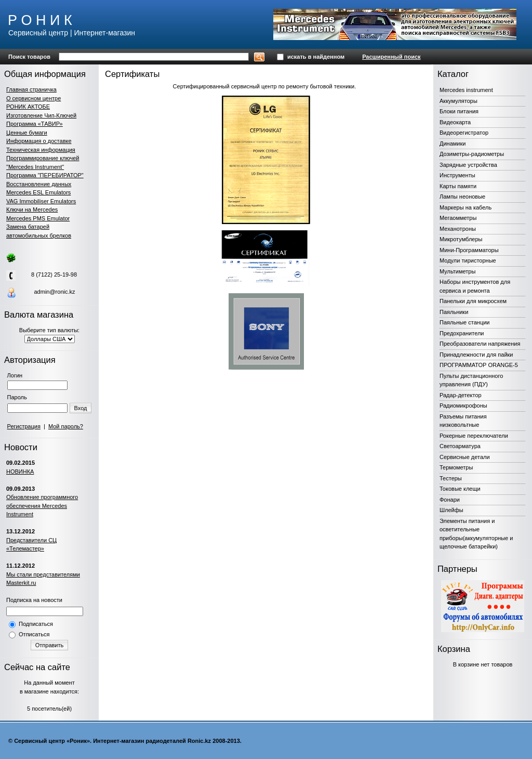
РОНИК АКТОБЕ (28, 107)
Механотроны (458, 229)
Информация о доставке (39, 141)
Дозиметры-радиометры (472, 154)
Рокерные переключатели (474, 436)
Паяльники (454, 312)
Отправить (50, 645)
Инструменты (457, 175)
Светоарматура (460, 446)
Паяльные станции (464, 322)
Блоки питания (459, 111)
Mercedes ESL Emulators (38, 192)
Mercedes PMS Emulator (38, 218)
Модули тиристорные (468, 260)
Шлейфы (451, 510)
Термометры (456, 467)
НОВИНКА (20, 472)
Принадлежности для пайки (476, 355)
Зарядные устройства (468, 165)
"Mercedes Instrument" (35, 167)
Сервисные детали (465, 457)
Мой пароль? (66, 426)
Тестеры (451, 478)
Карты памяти (458, 186)
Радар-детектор (461, 395)
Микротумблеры (461, 239)
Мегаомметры (458, 218)
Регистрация (24, 426)
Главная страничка (31, 89)
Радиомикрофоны (463, 405)
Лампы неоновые (462, 197)
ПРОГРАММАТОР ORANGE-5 (479, 365)
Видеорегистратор (464, 133)
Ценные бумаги (27, 133)
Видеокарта (455, 122)
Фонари (450, 500)
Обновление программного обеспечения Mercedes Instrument (42, 506)
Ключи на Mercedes (32, 210)
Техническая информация (41, 150)
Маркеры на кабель (465, 207)
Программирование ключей (43, 158)
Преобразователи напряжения (480, 344)
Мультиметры (457, 271)
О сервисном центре (34, 98)
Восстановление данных (39, 184)
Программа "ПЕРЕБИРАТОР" (45, 175)
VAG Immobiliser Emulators (41, 201)
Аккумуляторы (458, 101)
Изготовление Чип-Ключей (41, 115)
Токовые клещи (460, 489)
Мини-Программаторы (469, 250)
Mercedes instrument (466, 90)
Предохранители (462, 333)
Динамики (453, 143)
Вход (81, 408)
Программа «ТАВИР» (35, 124)
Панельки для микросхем (473, 301)
